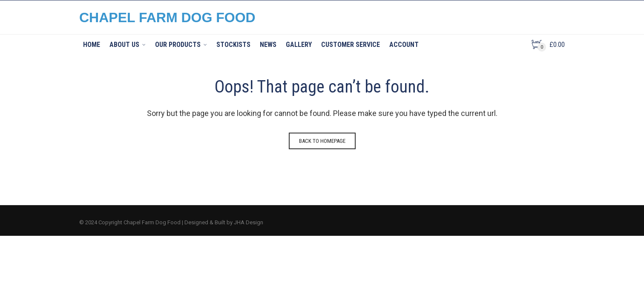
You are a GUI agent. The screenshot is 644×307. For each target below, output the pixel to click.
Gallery (299, 45)
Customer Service (351, 45)
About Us (124, 45)
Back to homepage (322, 141)
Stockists (233, 45)
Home (92, 45)
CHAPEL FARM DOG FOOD (167, 17)
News (268, 45)
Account (404, 45)
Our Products (178, 45)
